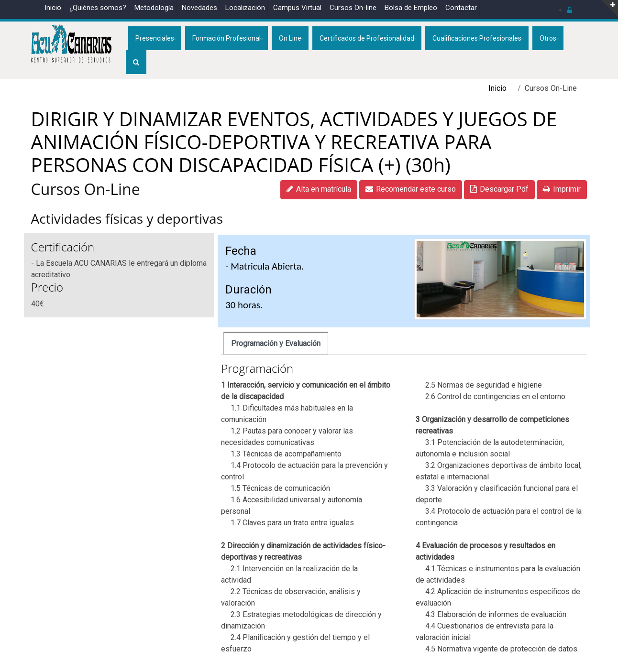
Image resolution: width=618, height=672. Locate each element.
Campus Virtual (297, 8)
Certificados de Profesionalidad (367, 38)
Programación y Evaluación (276, 343)
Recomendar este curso (411, 189)
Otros (548, 38)
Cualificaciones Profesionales (477, 38)
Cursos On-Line (86, 189)
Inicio (53, 8)
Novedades (199, 8)
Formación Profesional (226, 38)
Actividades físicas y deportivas (127, 218)
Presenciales (155, 38)
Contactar (461, 8)
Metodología (154, 8)
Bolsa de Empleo (411, 8)
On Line (290, 38)
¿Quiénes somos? (98, 8)
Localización (245, 8)
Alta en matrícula (319, 189)
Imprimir (562, 189)
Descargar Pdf (499, 189)
